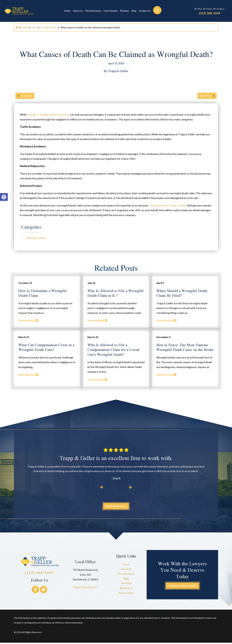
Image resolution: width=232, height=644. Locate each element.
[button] (4, 197)
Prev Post (24, 96)
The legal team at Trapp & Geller (168, 205)
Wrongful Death (48, 27)
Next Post (208, 96)
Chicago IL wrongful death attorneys (48, 115)
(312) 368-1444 (210, 13)
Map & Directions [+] (85, 588)
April (34, 27)
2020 (25, 27)
